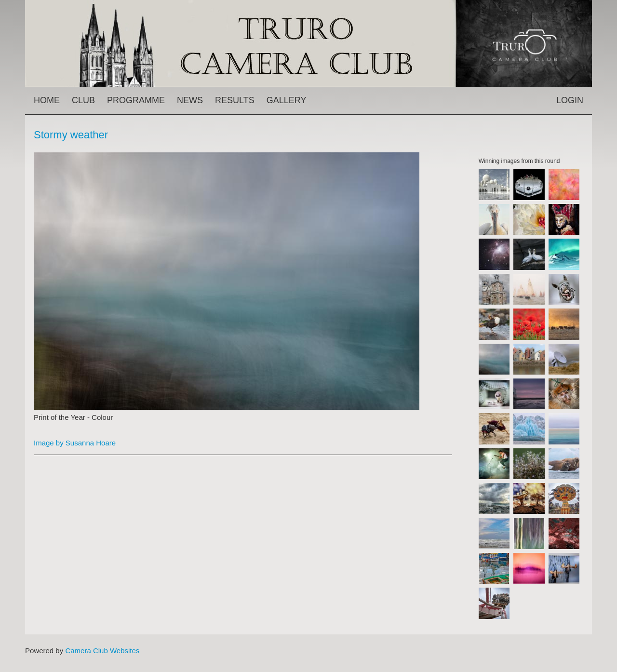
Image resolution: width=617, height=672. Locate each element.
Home (47, 100)
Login (570, 100)
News (190, 100)
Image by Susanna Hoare (75, 443)
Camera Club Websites (102, 651)
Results (235, 100)
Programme (136, 100)
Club (83, 100)
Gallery (287, 100)
